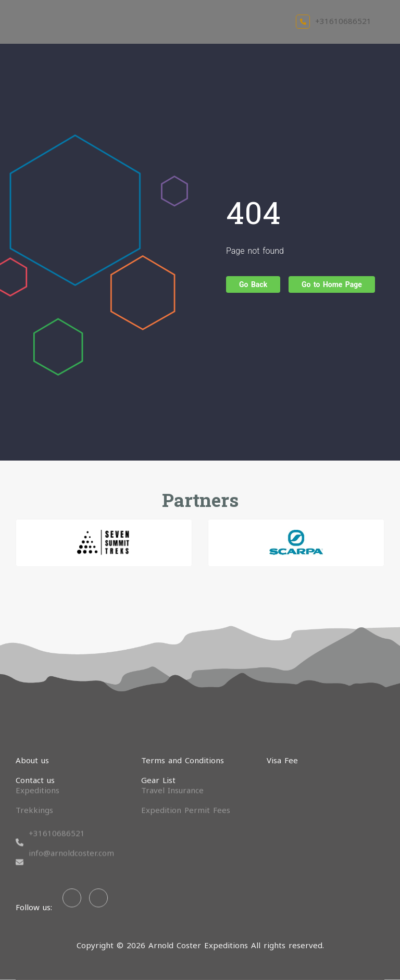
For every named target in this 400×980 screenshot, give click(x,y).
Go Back (253, 284)
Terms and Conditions (183, 760)
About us (32, 760)
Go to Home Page (332, 284)
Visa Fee (282, 760)
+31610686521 (334, 21)
